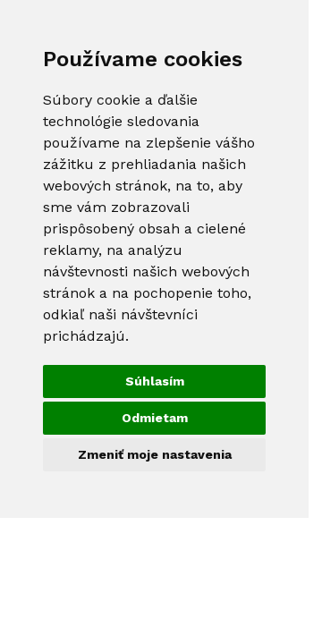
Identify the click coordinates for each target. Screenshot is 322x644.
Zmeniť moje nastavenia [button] (155, 454)
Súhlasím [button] (155, 381)
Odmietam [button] (155, 418)
